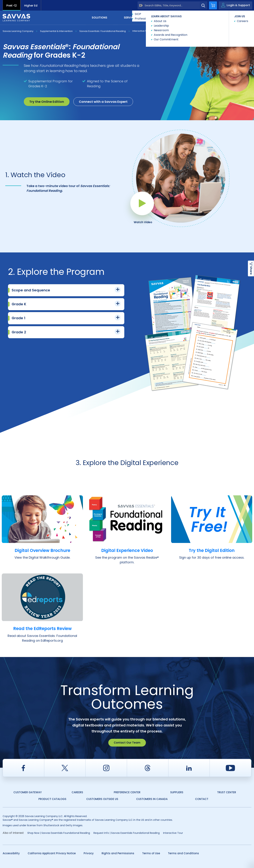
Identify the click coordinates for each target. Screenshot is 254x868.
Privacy (89, 853)
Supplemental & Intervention (56, 31)
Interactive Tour (141, 31)
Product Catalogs (52, 799)
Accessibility (11, 853)
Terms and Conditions (183, 853)
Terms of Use (151, 853)
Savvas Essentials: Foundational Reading (103, 31)
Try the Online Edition (47, 102)
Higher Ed (31, 6)
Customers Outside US (102, 799)
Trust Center (227, 792)
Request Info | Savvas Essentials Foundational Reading (127, 833)
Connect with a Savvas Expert (103, 102)
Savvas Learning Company (18, 31)
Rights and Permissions (118, 853)
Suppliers (177, 792)
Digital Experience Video (127, 550)
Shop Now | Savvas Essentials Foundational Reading (59, 833)
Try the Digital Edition (212, 550)
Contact (236, 17)
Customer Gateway (28, 792)
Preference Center (127, 792)
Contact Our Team (127, 743)
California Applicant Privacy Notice (52, 853)
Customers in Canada (152, 799)
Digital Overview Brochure (42, 550)
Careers (77, 792)
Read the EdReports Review (42, 628)
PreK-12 (12, 6)
